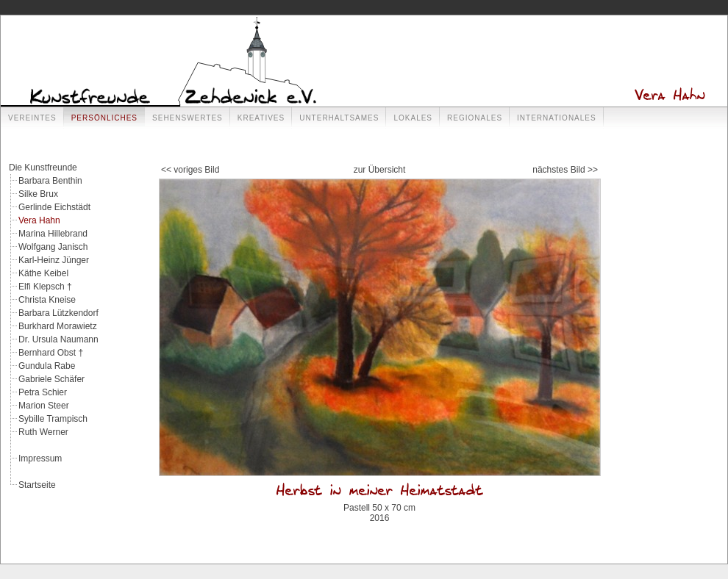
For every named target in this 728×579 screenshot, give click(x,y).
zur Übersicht (380, 170)
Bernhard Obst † (51, 353)
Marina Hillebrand (53, 234)
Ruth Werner (43, 432)
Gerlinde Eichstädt (54, 207)
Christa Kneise (47, 300)
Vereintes (32, 118)
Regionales (475, 118)
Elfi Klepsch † (45, 287)
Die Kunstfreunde (43, 168)
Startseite (37, 485)
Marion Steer (44, 406)
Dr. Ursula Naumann (58, 339)
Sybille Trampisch (53, 419)
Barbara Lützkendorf (58, 313)
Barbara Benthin (50, 181)
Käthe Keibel (43, 273)
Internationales (557, 118)
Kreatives (261, 118)
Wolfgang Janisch (53, 247)
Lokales (413, 118)
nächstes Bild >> (565, 170)
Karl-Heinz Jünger (54, 260)
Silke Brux (38, 194)
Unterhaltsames (339, 118)
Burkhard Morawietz (58, 326)
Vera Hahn (39, 220)
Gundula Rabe (47, 366)
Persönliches (104, 118)
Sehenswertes (188, 118)
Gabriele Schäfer (51, 379)
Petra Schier (43, 392)
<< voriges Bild (190, 170)
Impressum (40, 458)
